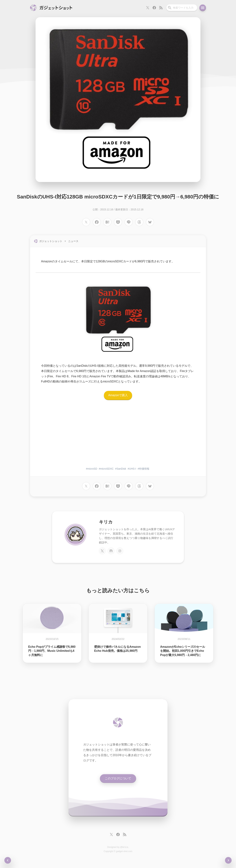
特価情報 (144, 469)
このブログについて (118, 778)
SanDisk (121, 469)
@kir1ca (124, 847)
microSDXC (107, 469)
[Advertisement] (118, 436)
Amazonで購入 (118, 395)
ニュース (73, 241)
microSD (92, 469)
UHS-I (133, 469)
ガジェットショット (51, 241)
